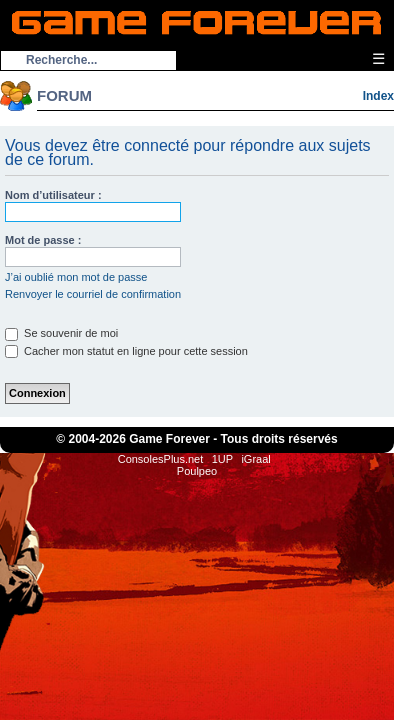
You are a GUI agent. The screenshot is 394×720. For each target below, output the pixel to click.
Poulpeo (197, 471)
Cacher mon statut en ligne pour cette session (126, 351)
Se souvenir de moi (61, 333)
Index (378, 96)
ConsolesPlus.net (161, 459)
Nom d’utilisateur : (53, 195)
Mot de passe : (43, 240)
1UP (222, 459)
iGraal (255, 459)
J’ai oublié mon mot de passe (76, 277)
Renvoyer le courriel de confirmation (93, 294)
